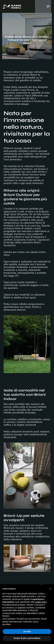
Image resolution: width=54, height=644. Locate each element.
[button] (50, 589)
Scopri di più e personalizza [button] (27, 638)
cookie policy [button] (41, 602)
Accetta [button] (27, 631)
